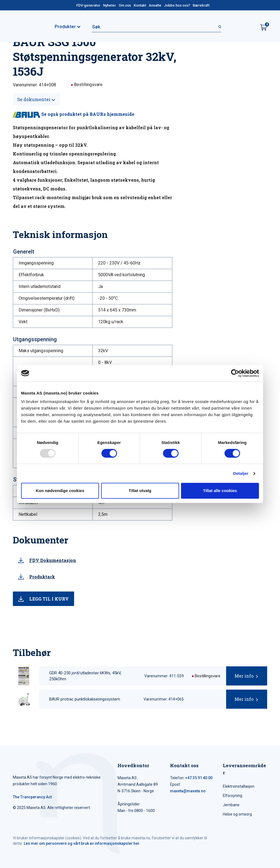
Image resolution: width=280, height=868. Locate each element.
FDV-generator (88, 5)
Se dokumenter (36, 99)
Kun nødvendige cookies (60, 491)
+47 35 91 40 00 (199, 778)
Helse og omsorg (237, 814)
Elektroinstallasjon (239, 786)
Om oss (125, 5)
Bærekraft (201, 5)
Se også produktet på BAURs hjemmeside (74, 114)
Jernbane (231, 805)
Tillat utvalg (140, 491)
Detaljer (241, 473)
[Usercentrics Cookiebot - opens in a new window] (235, 373)
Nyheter (110, 5)
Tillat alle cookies (220, 491)
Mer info (244, 676)
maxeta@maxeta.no (188, 791)
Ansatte (155, 5)
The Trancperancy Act (32, 797)
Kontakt (140, 5)
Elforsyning (233, 796)
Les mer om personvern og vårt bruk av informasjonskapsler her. (82, 843)
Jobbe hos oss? (177, 5)
